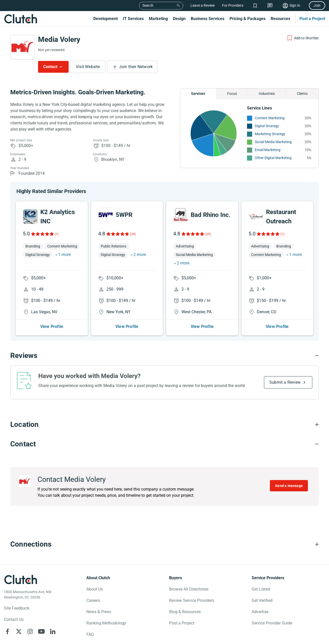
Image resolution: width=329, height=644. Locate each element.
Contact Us (14, 619)
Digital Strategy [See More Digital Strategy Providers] (267, 126)
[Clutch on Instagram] (30, 631)
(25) (208, 234)
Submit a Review (285, 382)
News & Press (99, 612)
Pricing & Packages (248, 19)
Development (106, 19)
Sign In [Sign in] (295, 5)
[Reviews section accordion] (164, 356)
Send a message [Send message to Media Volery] (289, 486)
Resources (280, 19)
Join (317, 5)
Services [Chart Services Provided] (198, 94)
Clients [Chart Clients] (302, 94)
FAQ (90, 634)
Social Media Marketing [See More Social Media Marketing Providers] (273, 142)
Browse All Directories (189, 589)
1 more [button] (64, 255)
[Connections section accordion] (164, 544)
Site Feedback (17, 608)
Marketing (158, 19)
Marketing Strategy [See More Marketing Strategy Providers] (270, 134)
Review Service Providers (192, 600)
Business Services (208, 19)
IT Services (133, 19)
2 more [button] (140, 255)
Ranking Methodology (106, 623)
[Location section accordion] (164, 425)
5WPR (124, 215)
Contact (50, 67)
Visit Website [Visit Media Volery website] (88, 67)
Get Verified (262, 600)
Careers (93, 600)
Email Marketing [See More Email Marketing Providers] (268, 150)
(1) (57, 234)
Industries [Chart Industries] (267, 94)
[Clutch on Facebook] (7, 631)
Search (148, 5)
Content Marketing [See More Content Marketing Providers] (270, 118)
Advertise (260, 612)
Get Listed (261, 589)
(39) (133, 234)
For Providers (233, 5)
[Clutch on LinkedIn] (53, 631)
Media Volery (59, 39)
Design (179, 19)
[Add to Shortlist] (303, 38)
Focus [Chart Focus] (232, 94)
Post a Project (312, 19)
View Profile (52, 326)
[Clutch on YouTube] (41, 631)
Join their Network (136, 67)
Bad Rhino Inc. (211, 215)
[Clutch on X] (19, 631)
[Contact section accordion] (164, 444)
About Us (95, 589)
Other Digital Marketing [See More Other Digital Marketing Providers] (273, 158)
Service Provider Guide (272, 623)
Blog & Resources (185, 612)
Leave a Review (203, 5)
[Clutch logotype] (21, 579)
